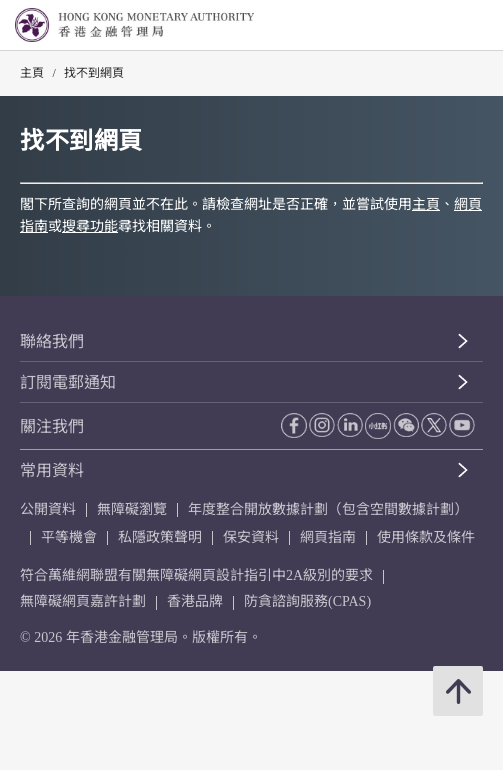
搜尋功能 (90, 226)
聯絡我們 (52, 341)
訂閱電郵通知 (68, 382)
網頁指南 (328, 537)
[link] (437, 26)
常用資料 (52, 470)
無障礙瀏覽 (132, 509)
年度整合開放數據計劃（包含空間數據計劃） (328, 509)
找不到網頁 (94, 73)
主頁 (32, 73)
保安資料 (251, 537)
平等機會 (69, 537)
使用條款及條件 (426, 537)
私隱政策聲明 (160, 537)
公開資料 (48, 509)
